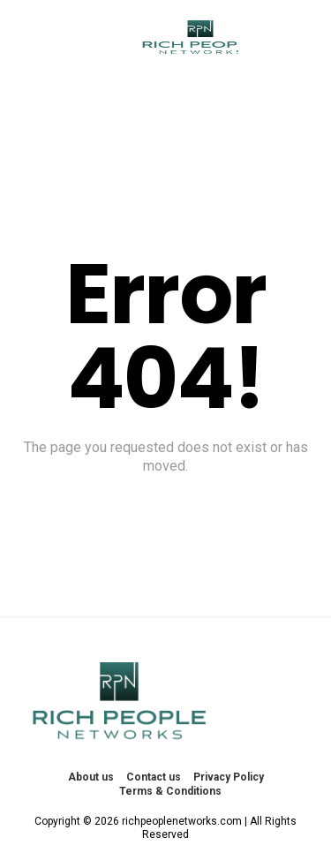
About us (91, 777)
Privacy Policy (229, 777)
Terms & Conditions (170, 791)
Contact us (154, 777)
